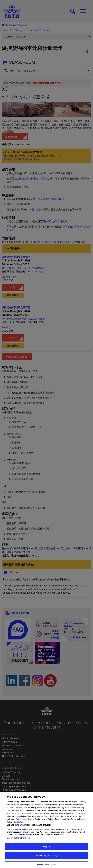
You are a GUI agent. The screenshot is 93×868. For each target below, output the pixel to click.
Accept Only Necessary (46, 861)
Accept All (46, 852)
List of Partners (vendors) (18, 843)
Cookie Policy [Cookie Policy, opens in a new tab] (19, 827)
